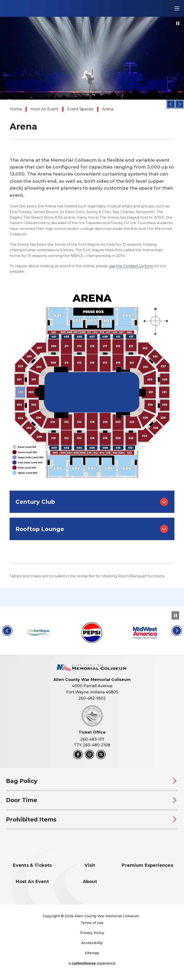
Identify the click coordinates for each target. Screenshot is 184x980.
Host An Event (44, 109)
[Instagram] (89, 758)
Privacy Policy (92, 937)
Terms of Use (92, 927)
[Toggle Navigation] (177, 8)
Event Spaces (80, 109)
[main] (92, 305)
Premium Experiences (147, 870)
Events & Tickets (32, 870)
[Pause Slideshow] (178, 23)
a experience (92, 967)
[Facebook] (78, 758)
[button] (171, 104)
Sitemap (92, 957)
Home (16, 109)
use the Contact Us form (131, 266)
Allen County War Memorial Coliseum (38, 8)
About (90, 886)
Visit (90, 870)
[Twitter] (101, 758)
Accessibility (92, 947)
